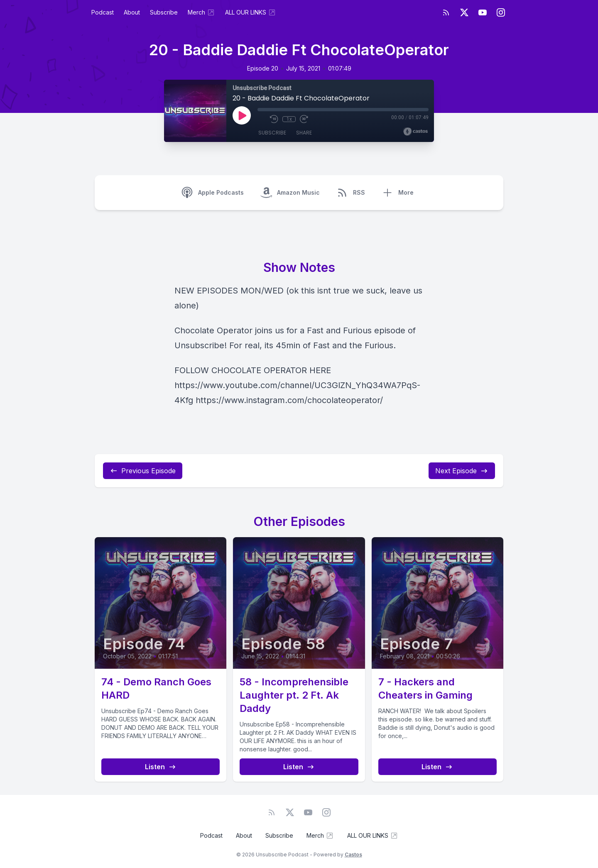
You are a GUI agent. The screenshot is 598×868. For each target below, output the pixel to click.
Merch (201, 12)
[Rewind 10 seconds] (274, 119)
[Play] (242, 115)
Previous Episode (143, 471)
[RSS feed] (446, 12)
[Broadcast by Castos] (415, 132)
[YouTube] (483, 12)
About (132, 12)
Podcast (103, 12)
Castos (353, 855)
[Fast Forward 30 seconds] (304, 119)
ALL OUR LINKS (251, 12)
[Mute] (262, 119)
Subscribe (164, 12)
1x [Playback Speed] (289, 119)
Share (304, 133)
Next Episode (462, 471)
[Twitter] (464, 12)
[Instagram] (501, 12)
